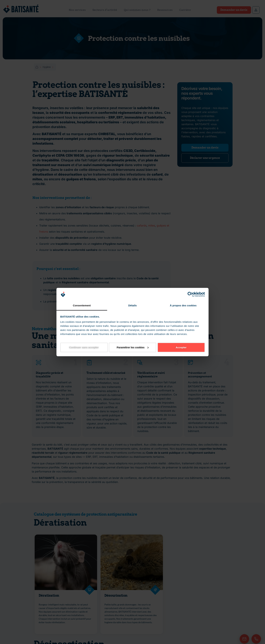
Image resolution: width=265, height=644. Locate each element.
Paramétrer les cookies (133, 347)
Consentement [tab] (82, 305)
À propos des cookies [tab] (183, 305)
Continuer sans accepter (84, 347)
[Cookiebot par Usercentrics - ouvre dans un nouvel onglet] (190, 294)
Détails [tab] (132, 305)
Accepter (181, 347)
